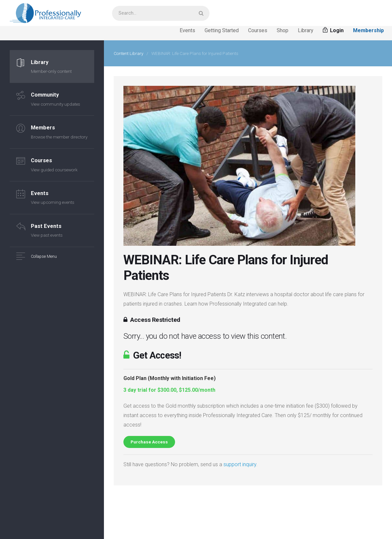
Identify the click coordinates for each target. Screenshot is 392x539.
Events (187, 30)
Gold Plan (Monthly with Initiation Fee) (170, 378)
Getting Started (222, 30)
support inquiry (240, 464)
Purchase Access (149, 442)
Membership (368, 30)
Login (333, 30)
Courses (258, 30)
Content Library (128, 53)
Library (306, 30)
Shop (283, 30)
